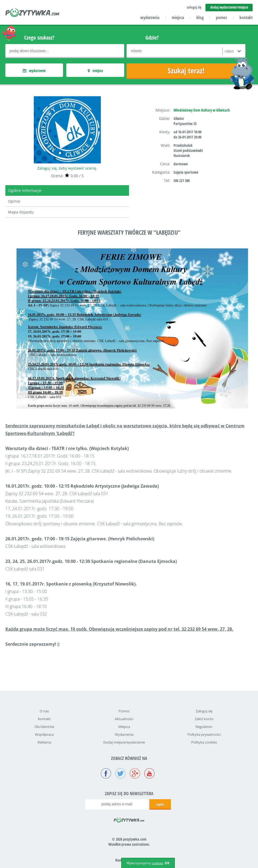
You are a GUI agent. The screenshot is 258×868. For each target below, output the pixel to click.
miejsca (178, 17)
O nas (44, 711)
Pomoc (124, 711)
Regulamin (204, 727)
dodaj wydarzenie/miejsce (229, 7)
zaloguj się (194, 7)
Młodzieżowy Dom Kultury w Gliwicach (202, 110)
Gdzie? (152, 37)
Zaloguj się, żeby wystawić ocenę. (67, 168)
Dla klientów (44, 727)
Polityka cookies (204, 742)
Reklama (44, 742)
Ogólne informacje (25, 190)
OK (167, 863)
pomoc (222, 17)
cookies (157, 863)
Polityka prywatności (204, 734)
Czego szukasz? (39, 37)
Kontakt (44, 719)
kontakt (246, 17)
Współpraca (44, 734)
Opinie (14, 201)
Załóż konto (204, 719)
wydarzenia (150, 17)
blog (200, 17)
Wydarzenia (124, 734)
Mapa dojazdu (21, 212)
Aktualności (124, 719)
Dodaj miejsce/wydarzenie (124, 742)
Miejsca (124, 727)
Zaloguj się (204, 711)
